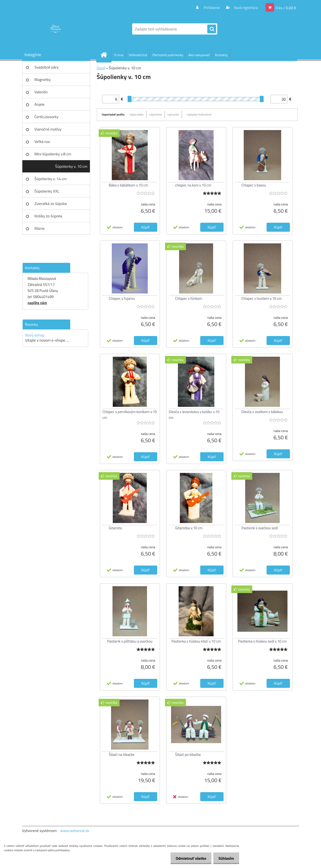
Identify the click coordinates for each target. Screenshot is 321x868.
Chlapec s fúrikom (189, 298)
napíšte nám (37, 303)
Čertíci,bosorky (47, 117)
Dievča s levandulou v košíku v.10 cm (194, 415)
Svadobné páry (47, 67)
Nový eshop (35, 335)
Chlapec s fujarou (122, 298)
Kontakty (221, 55)
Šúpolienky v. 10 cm (71, 166)
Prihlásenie (209, 8)
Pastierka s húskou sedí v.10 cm (262, 641)
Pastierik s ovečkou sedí (260, 528)
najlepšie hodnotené (199, 114)
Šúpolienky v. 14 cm (51, 179)
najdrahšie (156, 114)
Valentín (41, 92)
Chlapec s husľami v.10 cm (262, 298)
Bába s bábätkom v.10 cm (129, 185)
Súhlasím (225, 858)
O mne (119, 55)
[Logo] (56, 29)
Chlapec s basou (254, 185)
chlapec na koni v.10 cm (193, 185)
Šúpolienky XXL (47, 191)
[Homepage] (106, 55)
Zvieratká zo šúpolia (51, 204)
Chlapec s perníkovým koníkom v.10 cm (130, 415)
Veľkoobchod (138, 55)
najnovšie (173, 114)
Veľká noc (42, 142)
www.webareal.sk (75, 831)
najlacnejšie (136, 114)
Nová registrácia (244, 8)
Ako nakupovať (199, 55)
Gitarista (115, 528)
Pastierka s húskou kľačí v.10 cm (196, 641)
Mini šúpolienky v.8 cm (53, 154)
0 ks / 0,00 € (286, 8)
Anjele (40, 104)
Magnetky (43, 80)
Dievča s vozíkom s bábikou (262, 412)
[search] (212, 29)
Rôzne (40, 228)
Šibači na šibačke (122, 755)
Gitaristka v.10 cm (189, 528)
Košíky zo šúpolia (48, 216)
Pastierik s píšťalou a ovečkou (130, 641)
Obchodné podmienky (168, 55)
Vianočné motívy (48, 129)
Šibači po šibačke (188, 755)
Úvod (101, 68)
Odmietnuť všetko (188, 858)
